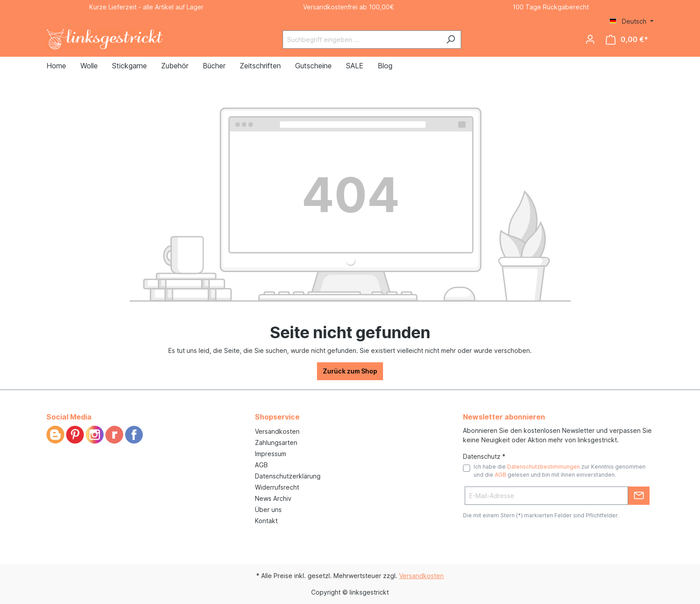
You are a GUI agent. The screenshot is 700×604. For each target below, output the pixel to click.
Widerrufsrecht (277, 487)
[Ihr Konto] (590, 39)
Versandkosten (277, 431)
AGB (261, 465)
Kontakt (266, 521)
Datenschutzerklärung (288, 476)
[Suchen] (451, 40)
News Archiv (273, 498)
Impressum (271, 454)
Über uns (268, 510)
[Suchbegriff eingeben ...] (362, 40)
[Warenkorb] (627, 40)
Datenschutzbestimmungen (544, 467)
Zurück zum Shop (350, 371)
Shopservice (277, 417)
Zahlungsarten (276, 443)
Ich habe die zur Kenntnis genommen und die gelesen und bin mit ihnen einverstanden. (560, 471)
